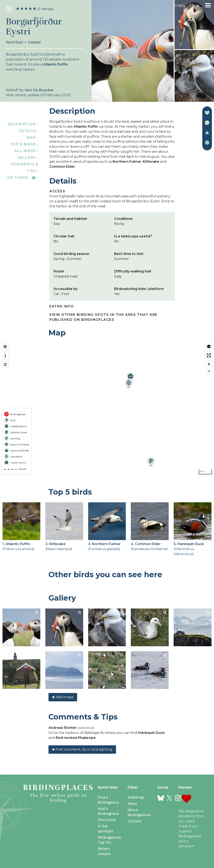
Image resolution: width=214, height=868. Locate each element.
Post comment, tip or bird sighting (82, 749)
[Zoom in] (209, 364)
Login (180, 5)
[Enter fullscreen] (209, 355)
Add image (63, 697)
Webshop (136, 797)
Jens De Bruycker (39, 90)
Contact (134, 821)
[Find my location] (5, 347)
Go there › (23, 178)
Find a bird (107, 820)
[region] (107, 409)
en (192, 5)
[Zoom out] (209, 371)
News (132, 804)
